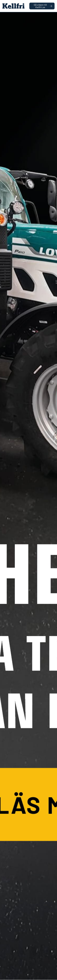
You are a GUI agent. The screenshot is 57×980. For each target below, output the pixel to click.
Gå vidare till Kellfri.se (43, 6)
